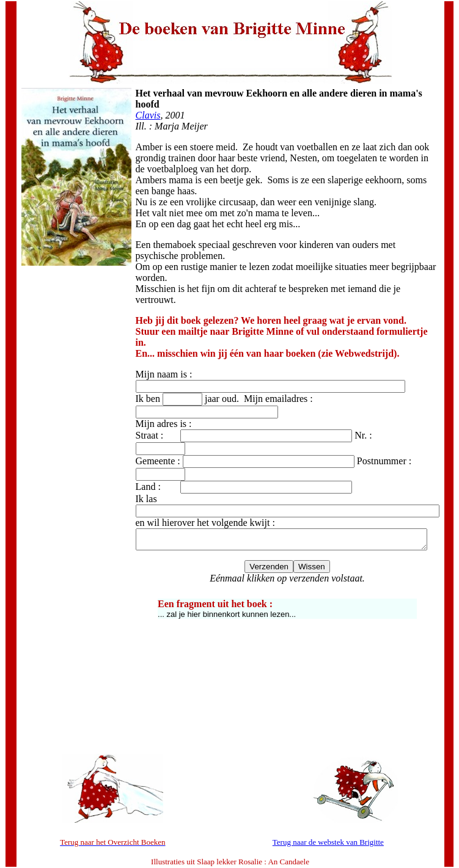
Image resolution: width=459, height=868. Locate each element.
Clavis (140, 104)
